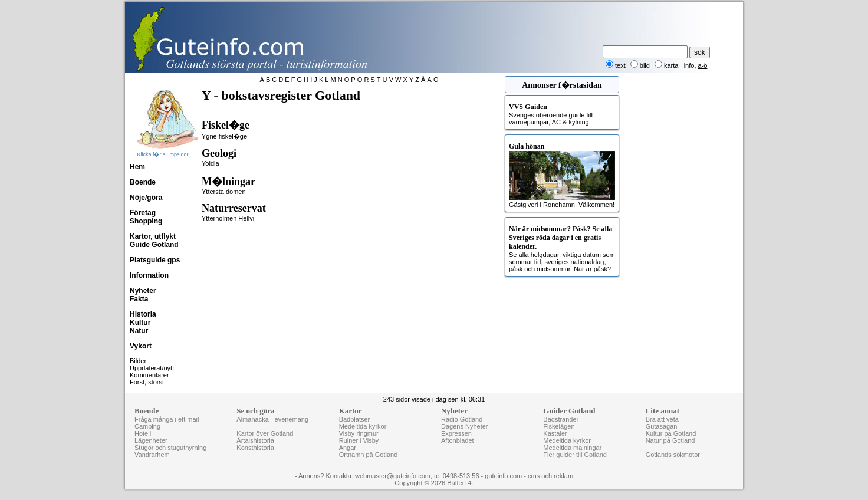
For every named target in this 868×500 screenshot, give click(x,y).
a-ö (703, 65)
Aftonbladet (458, 440)
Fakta (139, 299)
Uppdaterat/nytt (152, 368)
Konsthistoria (255, 448)
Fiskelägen (559, 426)
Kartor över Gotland (265, 433)
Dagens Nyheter (465, 426)
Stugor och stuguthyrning (170, 448)
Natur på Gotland (670, 440)
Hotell (143, 433)
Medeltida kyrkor (363, 426)
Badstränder (561, 419)
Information (149, 275)
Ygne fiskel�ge (224, 136)
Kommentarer (149, 375)
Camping (147, 426)
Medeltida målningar (572, 448)
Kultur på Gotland (671, 433)
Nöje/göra (146, 198)
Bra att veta (662, 419)
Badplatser (355, 419)
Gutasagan (662, 426)
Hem (137, 167)
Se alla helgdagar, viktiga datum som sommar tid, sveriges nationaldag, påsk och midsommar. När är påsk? (562, 249)
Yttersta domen (224, 192)
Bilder (138, 361)
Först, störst (147, 382)
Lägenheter (151, 440)
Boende (143, 182)
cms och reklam (550, 476)
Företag (143, 213)
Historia (143, 314)
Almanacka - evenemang (272, 419)
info (689, 65)
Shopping (146, 221)
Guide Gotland (154, 245)
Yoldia (211, 163)
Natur (139, 331)
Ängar (348, 448)
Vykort (141, 346)
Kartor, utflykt (153, 236)
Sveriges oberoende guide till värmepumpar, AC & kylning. (562, 114)
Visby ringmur (359, 433)
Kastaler (555, 433)
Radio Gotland (462, 419)
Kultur (140, 323)
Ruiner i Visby (359, 440)
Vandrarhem (152, 455)
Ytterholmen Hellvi (228, 218)
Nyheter (143, 291)
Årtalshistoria (255, 440)
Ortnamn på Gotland (369, 455)
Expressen (456, 433)
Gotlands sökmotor (673, 455)
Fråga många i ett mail (167, 419)
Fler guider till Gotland (575, 455)
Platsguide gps (155, 260)
